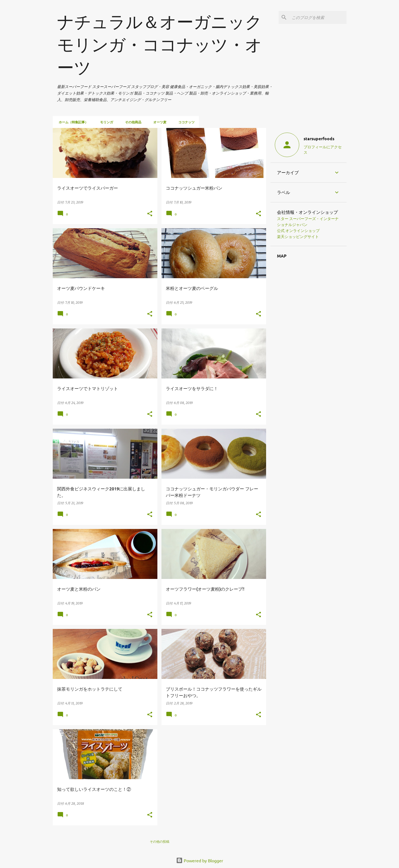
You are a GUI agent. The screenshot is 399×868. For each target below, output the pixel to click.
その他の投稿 (160, 842)
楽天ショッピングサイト (298, 237)
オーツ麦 (158, 122)
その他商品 (132, 122)
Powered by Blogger (200, 860)
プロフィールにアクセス (323, 149)
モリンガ (105, 122)
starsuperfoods (319, 138)
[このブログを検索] (318, 17)
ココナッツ (185, 122)
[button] (150, 214)
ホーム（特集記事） (72, 122)
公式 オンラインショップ (298, 231)
